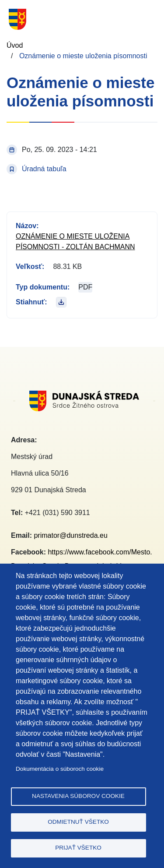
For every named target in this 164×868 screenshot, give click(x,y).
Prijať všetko (78, 848)
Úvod (15, 45)
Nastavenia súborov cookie (78, 796)
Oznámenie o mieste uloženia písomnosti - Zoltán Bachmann (75, 242)
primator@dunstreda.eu (70, 535)
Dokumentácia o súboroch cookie (60, 769)
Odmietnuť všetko (78, 822)
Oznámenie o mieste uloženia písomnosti (83, 56)
